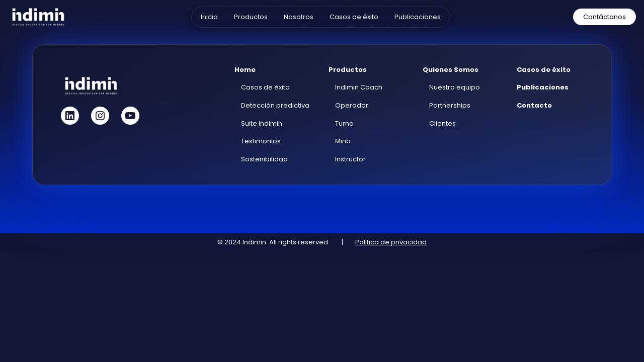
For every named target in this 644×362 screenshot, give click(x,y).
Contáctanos (605, 17)
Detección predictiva (275, 105)
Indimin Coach (359, 87)
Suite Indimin (262, 123)
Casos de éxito (265, 87)
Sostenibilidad (264, 159)
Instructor (350, 159)
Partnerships (450, 105)
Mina (343, 141)
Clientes (442, 123)
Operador (352, 105)
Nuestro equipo (455, 87)
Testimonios (261, 141)
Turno (344, 123)
